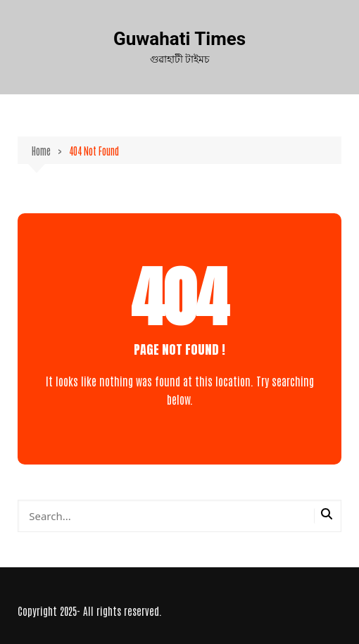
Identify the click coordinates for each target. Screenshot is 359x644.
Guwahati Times (179, 39)
